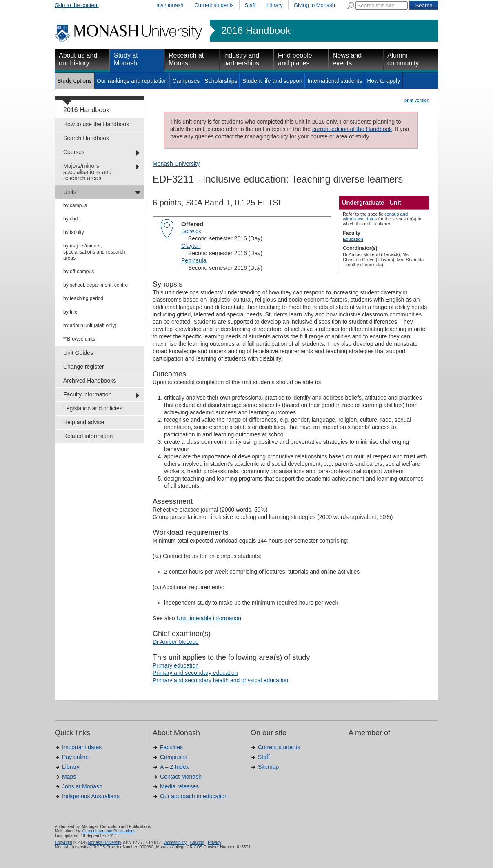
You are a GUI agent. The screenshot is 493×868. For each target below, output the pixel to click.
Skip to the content (77, 5)
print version (417, 100)
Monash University (176, 164)
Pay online (75, 757)
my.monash (170, 5)
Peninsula (194, 260)
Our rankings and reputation (132, 81)
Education (353, 239)
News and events (347, 59)
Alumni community (403, 59)
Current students (214, 5)
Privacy (214, 842)
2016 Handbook (256, 31)
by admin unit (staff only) (90, 325)
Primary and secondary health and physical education (220, 680)
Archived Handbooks (90, 381)
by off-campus (79, 272)
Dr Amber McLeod (176, 642)
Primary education (176, 665)
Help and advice (84, 422)
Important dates (82, 747)
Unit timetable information (209, 618)
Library (275, 5)
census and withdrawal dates (375, 216)
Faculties (171, 747)
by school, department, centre (95, 285)
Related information (88, 436)
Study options (74, 81)
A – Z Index (174, 767)
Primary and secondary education (195, 673)
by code (72, 219)
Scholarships (221, 81)
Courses (74, 152)
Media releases (179, 786)
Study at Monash (126, 59)
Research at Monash (186, 59)
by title (70, 312)
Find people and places (295, 59)
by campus (75, 205)
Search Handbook (86, 138)
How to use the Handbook (96, 124)
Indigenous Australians (91, 796)
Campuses (186, 81)
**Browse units (79, 339)
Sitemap (268, 767)
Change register (84, 367)
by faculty (74, 232)
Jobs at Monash (82, 786)
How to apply (383, 81)
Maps (69, 777)
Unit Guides (78, 353)
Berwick (191, 231)
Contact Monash (181, 777)
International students (335, 81)
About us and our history (78, 59)
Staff (250, 5)
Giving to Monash (314, 5)
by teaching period (83, 298)
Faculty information (87, 394)
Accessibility (175, 842)
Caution (197, 842)
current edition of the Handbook (352, 129)
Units (70, 192)
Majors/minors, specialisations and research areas (87, 172)
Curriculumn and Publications (109, 831)
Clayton (191, 246)
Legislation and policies (93, 408)
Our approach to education (194, 796)
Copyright (63, 842)
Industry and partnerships (241, 59)
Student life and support (272, 81)
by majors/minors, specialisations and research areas (94, 252)
